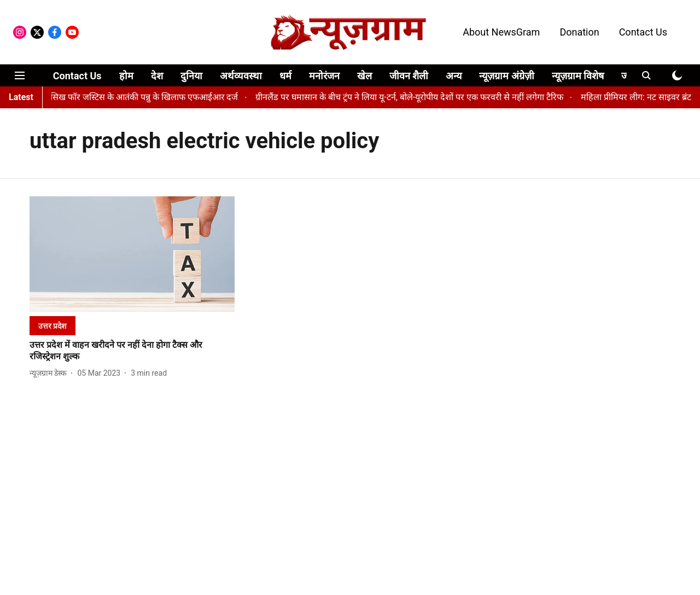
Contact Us (643, 32)
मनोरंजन (324, 76)
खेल (364, 76)
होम (126, 76)
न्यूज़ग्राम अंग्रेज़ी (506, 76)
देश (157, 76)
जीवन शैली (409, 76)
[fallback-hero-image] (132, 254)
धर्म (285, 76)
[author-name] (50, 373)
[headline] (132, 351)
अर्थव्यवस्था (241, 76)
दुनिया (191, 76)
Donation (579, 32)
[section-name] (52, 326)
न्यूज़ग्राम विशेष (578, 76)
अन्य (454, 76)
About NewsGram (501, 32)
